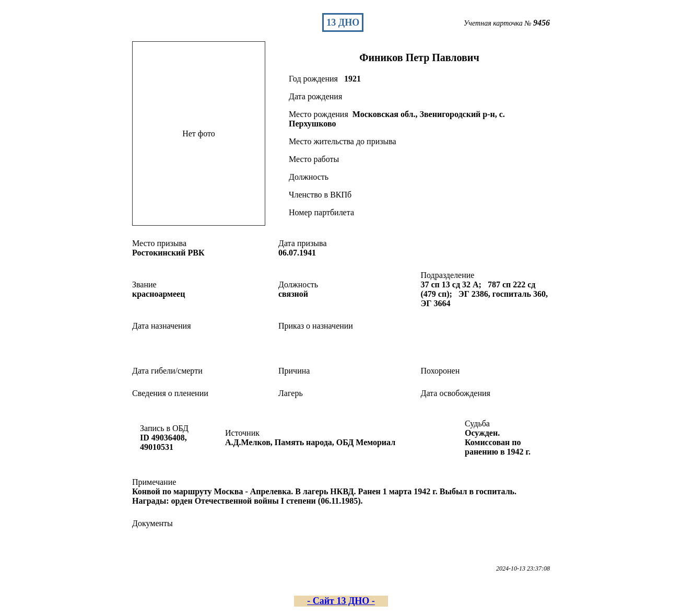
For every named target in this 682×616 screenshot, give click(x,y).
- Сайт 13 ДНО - (341, 601)
